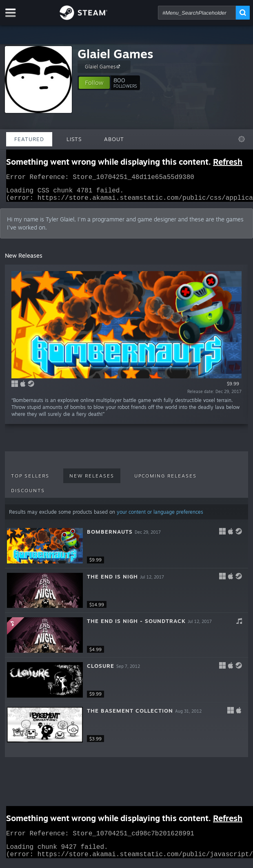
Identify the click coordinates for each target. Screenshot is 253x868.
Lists (74, 139)
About (114, 139)
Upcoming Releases (165, 481)
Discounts (28, 495)
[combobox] (197, 13)
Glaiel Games (115, 54)
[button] (94, 83)
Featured (29, 139)
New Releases (92, 481)
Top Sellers (30, 481)
